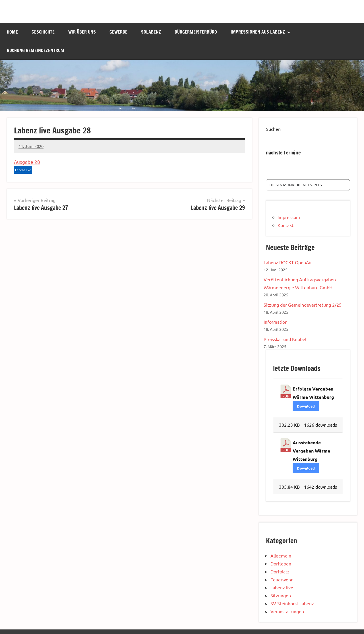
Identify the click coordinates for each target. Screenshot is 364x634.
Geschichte (43, 32)
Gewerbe (118, 32)
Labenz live (23, 170)
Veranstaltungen (287, 611)
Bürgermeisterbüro (196, 32)
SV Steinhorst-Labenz (292, 603)
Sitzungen (281, 595)
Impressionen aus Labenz (261, 32)
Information (276, 322)
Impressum (289, 217)
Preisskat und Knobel (285, 339)
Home (12, 32)
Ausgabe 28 (27, 162)
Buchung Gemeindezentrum (36, 50)
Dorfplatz (280, 571)
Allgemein (281, 555)
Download (306, 406)
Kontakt (286, 225)
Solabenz (151, 32)
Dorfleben (281, 563)
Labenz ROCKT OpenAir (288, 262)
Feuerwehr (282, 579)
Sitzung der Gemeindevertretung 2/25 (303, 305)
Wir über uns (82, 32)
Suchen (273, 129)
